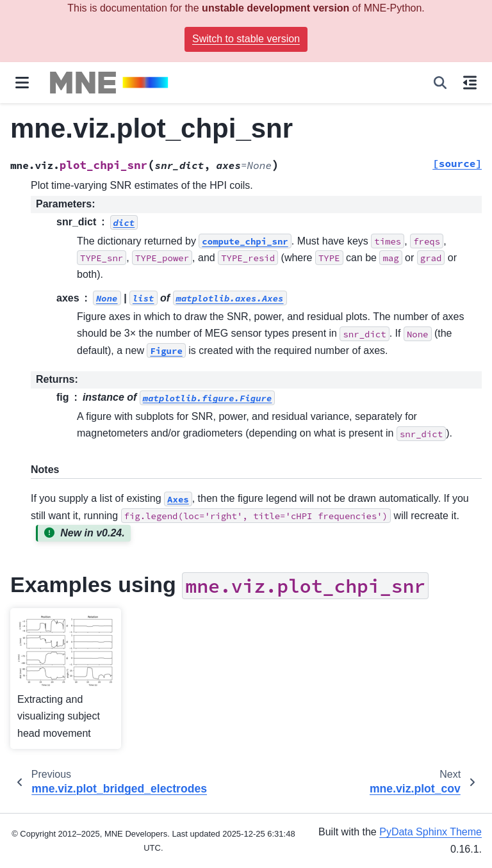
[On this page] (470, 83)
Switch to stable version (246, 39)
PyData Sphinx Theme (430, 832)
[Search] (440, 83)
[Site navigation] (22, 83)
